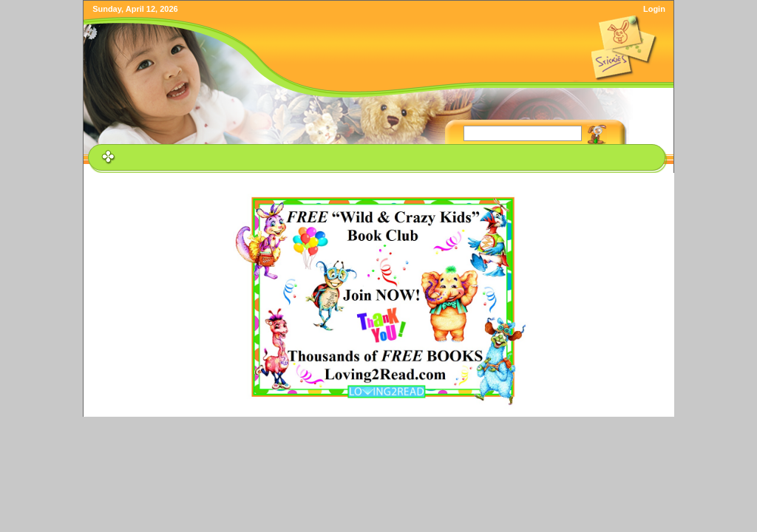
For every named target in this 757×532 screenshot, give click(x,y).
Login (654, 9)
